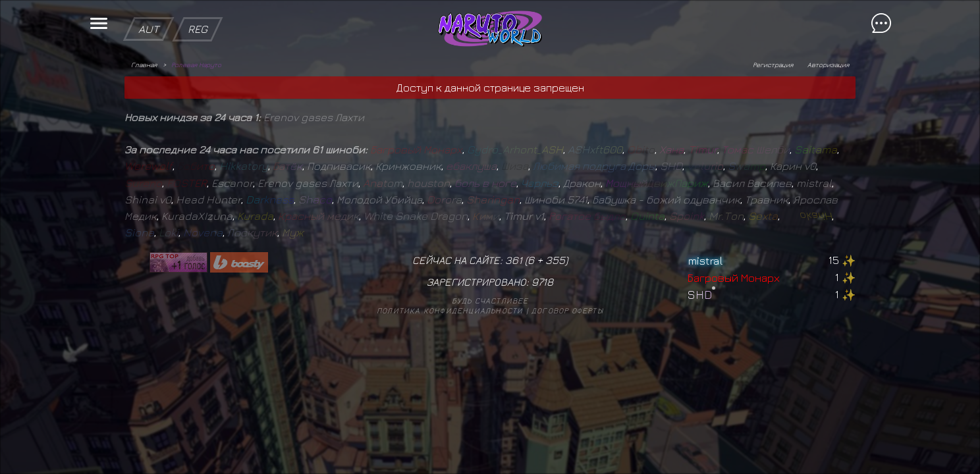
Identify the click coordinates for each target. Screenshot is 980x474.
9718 (542, 282)
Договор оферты (567, 310)
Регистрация (773, 65)
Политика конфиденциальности (450, 310)
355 (555, 260)
